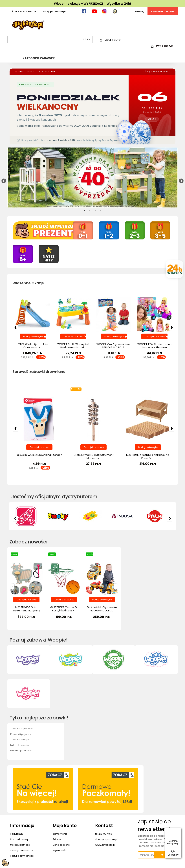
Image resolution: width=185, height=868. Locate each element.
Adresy (57, 840)
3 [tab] (95, 210)
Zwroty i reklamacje (22, 851)
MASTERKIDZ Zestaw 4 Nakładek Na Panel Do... (148, 457)
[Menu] (179, 830)
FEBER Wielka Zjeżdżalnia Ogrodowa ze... (33, 346)
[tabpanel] (93, 177)
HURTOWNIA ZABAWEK (163, 11)
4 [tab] (101, 210)
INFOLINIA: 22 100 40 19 (24, 11)
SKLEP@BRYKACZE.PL (54, 11)
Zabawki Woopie (20, 740)
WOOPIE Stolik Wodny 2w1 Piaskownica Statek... (73, 346)
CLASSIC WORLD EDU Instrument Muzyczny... (94, 457)
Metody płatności (20, 845)
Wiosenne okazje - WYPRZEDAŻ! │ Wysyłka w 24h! (92, 4)
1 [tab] (84, 210)
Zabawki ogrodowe (22, 729)
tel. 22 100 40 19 (104, 834)
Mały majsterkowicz (22, 751)
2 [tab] (90, 210)
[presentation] (12, 587)
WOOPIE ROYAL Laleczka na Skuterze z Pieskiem (154, 346)
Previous (3, 180)
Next (180, 180)
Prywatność (60, 851)
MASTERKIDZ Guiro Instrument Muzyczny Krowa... (26, 611)
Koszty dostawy (19, 840)
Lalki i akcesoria (19, 745)
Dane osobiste (61, 845)
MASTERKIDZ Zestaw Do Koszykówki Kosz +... (64, 609)
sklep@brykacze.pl (106, 840)
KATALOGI (140, 11)
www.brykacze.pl (105, 845)
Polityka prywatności (22, 856)
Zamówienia (60, 834)
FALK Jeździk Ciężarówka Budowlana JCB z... (102, 609)
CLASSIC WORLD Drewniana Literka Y (39, 455)
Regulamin (16, 834)
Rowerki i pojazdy (21, 734)
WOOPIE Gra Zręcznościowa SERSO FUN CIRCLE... (114, 346)
